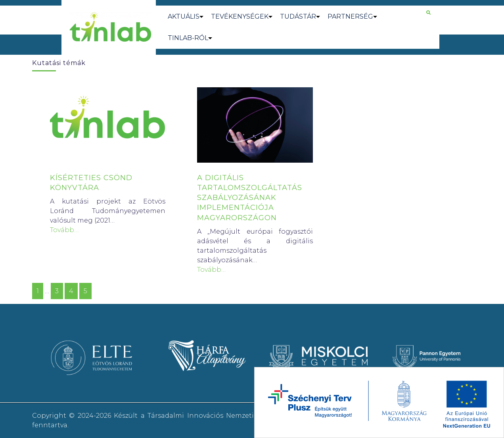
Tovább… (64, 230)
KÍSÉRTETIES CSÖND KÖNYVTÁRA (91, 183)
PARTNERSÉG (350, 16)
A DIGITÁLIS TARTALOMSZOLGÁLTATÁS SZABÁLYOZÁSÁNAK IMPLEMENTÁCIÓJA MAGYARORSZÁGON (250, 198)
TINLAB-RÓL (188, 38)
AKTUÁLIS (184, 16)
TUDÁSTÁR (298, 16)
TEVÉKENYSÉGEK (240, 16)
